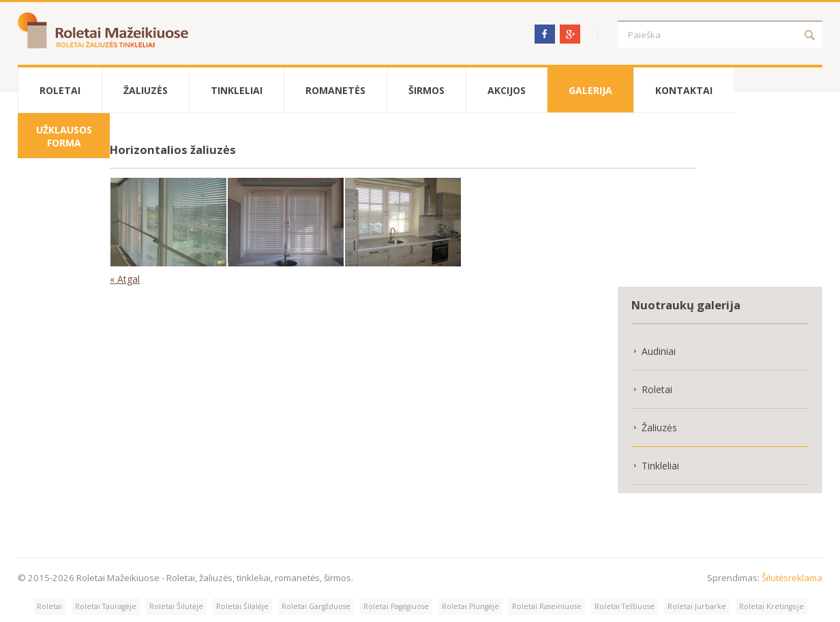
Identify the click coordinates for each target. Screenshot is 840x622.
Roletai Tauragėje (106, 606)
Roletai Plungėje (470, 606)
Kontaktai (684, 90)
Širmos (426, 90)
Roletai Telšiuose (625, 606)
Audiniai (659, 351)
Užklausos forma (64, 136)
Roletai (60, 90)
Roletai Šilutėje (176, 606)
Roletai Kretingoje (771, 606)
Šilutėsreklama (792, 578)
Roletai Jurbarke (697, 606)
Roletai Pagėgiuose (396, 606)
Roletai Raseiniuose (547, 606)
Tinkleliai (237, 90)
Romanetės (335, 90)
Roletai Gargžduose (316, 606)
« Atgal (125, 279)
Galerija (590, 90)
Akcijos (507, 90)
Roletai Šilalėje (242, 606)
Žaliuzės (146, 90)
